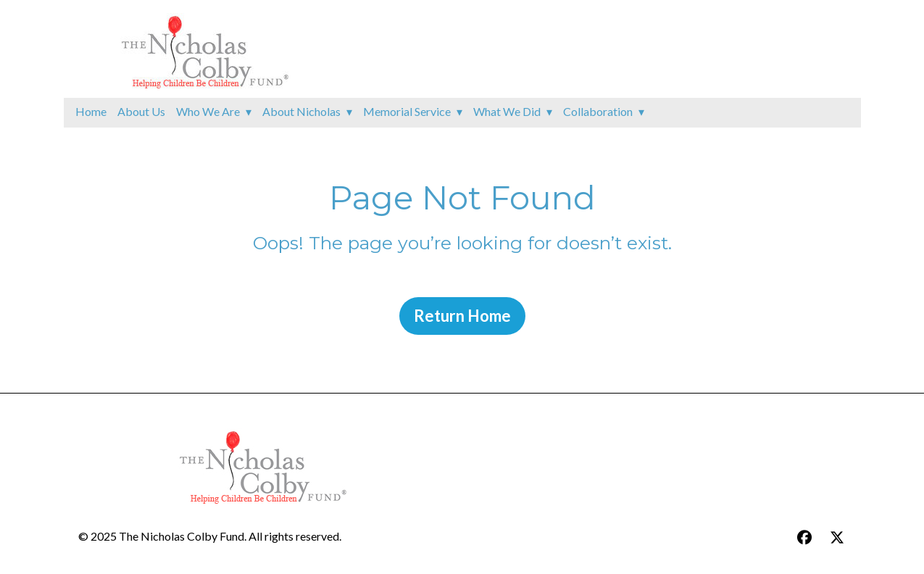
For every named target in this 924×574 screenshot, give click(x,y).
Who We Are (208, 111)
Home (91, 111)
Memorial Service (407, 111)
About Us (141, 111)
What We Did (507, 111)
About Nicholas (301, 111)
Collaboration (598, 111)
